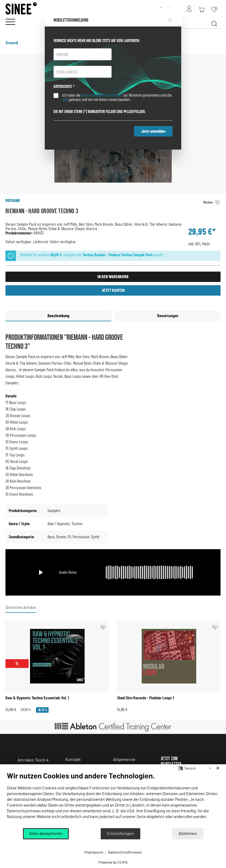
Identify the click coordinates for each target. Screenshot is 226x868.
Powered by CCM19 (113, 863)
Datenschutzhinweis (125, 852)
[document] (113, 800)
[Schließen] (218, 768)
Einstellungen (121, 834)
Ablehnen (188, 834)
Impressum (94, 852)
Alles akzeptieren (46, 834)
